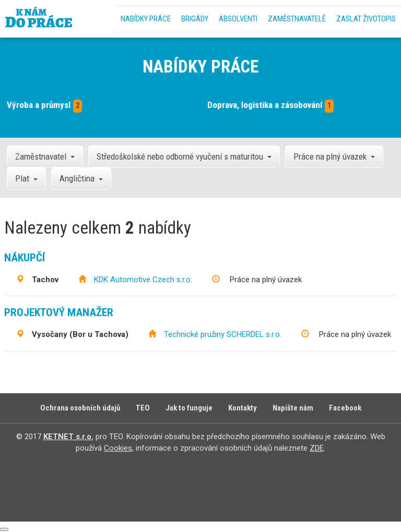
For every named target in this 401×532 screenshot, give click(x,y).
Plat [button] (26, 178)
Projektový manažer (59, 312)
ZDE (317, 448)
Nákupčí (25, 258)
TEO (143, 408)
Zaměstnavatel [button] (45, 156)
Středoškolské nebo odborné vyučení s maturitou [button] (184, 156)
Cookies (118, 448)
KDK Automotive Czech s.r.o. (143, 280)
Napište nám (293, 408)
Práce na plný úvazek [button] (334, 156)
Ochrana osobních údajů (80, 408)
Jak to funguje (189, 408)
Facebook (345, 408)
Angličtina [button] (81, 178)
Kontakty (243, 408)
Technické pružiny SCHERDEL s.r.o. (223, 334)
